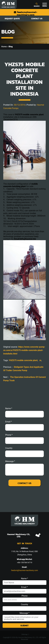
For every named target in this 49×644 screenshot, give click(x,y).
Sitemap (24, 634)
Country (9, 448)
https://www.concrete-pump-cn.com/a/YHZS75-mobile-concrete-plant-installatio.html (24, 350)
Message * (24, 613)
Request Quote (12, 19)
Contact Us (37, 19)
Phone (24, 596)
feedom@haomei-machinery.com (25, 13)
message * (10, 461)
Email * (24, 587)
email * (9, 422)
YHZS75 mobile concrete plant (23, 360)
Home (4, 47)
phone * (9, 435)
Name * (9, 409)
